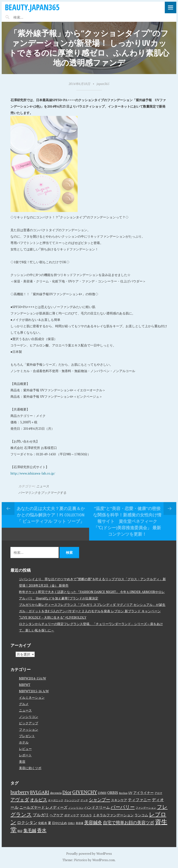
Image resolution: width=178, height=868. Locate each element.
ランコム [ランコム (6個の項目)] (141, 815)
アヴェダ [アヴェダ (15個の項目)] (20, 799)
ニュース (43, 486)
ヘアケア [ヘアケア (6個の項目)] (56, 815)
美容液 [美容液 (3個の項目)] (80, 823)
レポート (25, 755)
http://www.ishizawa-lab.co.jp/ (33, 473)
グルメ (24, 704)
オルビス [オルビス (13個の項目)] (39, 800)
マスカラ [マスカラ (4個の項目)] (86, 815)
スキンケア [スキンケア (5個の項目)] (119, 800)
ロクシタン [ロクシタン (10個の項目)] (27, 823)
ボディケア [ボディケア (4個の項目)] (72, 815)
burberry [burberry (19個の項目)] (20, 792)
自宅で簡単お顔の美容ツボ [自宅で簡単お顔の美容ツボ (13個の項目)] (129, 822)
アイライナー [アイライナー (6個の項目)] (143, 793)
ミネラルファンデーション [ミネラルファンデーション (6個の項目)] (113, 815)
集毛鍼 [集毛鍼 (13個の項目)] (30, 830)
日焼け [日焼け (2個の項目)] (71, 823)
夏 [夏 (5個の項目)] (50, 823)
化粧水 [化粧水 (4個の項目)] (43, 823)
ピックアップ (29, 723)
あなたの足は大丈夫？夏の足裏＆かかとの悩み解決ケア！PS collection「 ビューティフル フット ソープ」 (51, 515)
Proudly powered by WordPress (89, 853)
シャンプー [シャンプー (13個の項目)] (100, 800)
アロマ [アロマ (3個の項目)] (158, 793)
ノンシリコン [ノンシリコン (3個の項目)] (76, 808)
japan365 (103, 84)
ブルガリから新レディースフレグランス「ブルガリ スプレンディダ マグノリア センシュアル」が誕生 (92, 605)
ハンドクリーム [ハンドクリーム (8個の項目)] (97, 807)
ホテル (24, 742)
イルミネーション (32, 697)
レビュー (25, 749)
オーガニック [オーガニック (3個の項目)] (56, 800)
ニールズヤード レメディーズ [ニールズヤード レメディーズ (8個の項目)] (43, 807)
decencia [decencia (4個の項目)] (56, 793)
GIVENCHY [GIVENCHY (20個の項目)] (85, 792)
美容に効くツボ (30, 768)
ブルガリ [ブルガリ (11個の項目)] (41, 815)
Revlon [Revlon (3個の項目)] (123, 793)
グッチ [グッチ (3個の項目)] (84, 800)
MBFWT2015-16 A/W (34, 691)
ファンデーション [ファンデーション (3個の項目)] (146, 808)
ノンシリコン (29, 717)
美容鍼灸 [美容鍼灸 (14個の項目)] (93, 822)
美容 (22, 761)
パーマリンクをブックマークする (42, 492)
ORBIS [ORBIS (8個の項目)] (113, 793)
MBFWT (25, 685)
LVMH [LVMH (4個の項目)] (102, 793)
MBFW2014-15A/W (33, 678)
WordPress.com (103, 860)
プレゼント (27, 736)
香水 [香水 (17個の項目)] (42, 830)
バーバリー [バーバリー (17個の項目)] (123, 807)
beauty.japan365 (32, 7)
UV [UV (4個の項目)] (130, 793)
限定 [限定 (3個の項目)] (20, 831)
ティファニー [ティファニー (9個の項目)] (139, 800)
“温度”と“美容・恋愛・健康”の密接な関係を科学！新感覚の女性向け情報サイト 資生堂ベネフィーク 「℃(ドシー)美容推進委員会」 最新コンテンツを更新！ (127, 521)
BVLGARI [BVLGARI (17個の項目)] (40, 792)
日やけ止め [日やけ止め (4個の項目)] (59, 823)
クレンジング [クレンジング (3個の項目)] (72, 800)
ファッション (29, 729)
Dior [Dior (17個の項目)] (67, 792)
